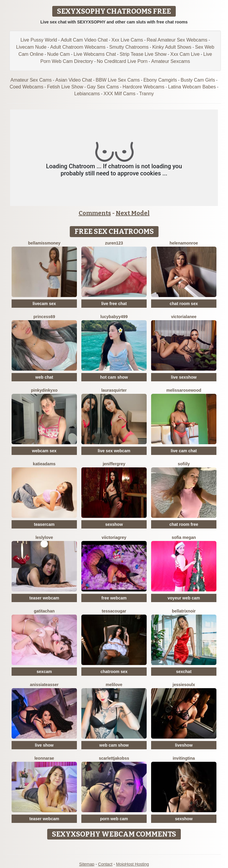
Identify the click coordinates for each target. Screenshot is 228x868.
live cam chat (184, 451)
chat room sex (184, 304)
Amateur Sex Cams (31, 80)
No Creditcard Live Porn (122, 61)
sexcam (44, 672)
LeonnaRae (44, 758)
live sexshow (184, 377)
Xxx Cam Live (185, 54)
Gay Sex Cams (103, 87)
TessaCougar (114, 611)
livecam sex (44, 304)
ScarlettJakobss (114, 758)
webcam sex (44, 451)
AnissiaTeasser (44, 685)
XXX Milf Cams (120, 94)
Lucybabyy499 (114, 317)
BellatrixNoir (184, 611)
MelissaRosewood (184, 390)
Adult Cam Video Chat (84, 40)
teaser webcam (44, 598)
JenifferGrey (114, 464)
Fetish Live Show (65, 87)
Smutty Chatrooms (129, 47)
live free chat (114, 304)
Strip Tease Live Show (143, 54)
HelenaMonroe (184, 243)
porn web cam (114, 819)
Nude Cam (58, 54)
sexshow (114, 524)
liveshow (184, 745)
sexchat (184, 672)
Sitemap (87, 864)
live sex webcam (114, 451)
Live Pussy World (39, 40)
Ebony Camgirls (160, 80)
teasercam (44, 524)
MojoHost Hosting (133, 864)
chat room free (184, 524)
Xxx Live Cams (127, 40)
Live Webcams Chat (95, 54)
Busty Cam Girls (198, 80)
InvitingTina (184, 758)
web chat (44, 377)
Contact (105, 864)
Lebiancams (87, 94)
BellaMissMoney (44, 243)
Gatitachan (44, 611)
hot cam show (114, 377)
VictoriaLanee (184, 317)
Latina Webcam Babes (192, 87)
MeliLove (114, 685)
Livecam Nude (31, 47)
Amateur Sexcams (171, 61)
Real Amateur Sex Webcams (177, 40)
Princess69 (44, 317)
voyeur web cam (184, 598)
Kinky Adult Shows (172, 47)
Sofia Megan (184, 537)
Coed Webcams (26, 87)
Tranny (147, 94)
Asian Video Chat (73, 80)
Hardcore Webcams (144, 87)
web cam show (114, 745)
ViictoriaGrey (114, 537)
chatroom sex (114, 672)
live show (44, 745)
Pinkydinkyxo (44, 390)
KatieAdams (44, 464)
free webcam (114, 598)
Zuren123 (114, 243)
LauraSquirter (114, 390)
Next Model (133, 213)
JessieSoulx (184, 685)
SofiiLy (184, 464)
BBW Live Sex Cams (118, 80)
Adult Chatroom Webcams (78, 47)
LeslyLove (44, 537)
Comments (95, 213)
